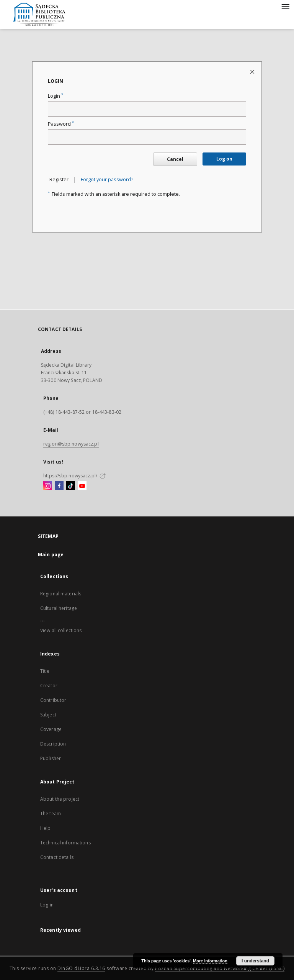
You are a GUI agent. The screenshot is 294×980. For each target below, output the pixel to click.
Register (59, 179)
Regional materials (61, 594)
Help (45, 828)
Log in (47, 905)
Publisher (51, 758)
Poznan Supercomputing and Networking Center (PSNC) (220, 968)
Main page (51, 555)
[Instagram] (48, 486)
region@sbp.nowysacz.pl (71, 444)
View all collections (61, 630)
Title (45, 671)
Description (53, 744)
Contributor (53, 700)
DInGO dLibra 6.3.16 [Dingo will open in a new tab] (81, 968)
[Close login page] (253, 71)
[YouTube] (82, 486)
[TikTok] (71, 486)
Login (56, 96)
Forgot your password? (107, 179)
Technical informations (65, 843)
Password (61, 124)
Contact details (57, 857)
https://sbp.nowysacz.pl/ (74, 476)
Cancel (175, 159)
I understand (255, 961)
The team (51, 814)
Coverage (51, 729)
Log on (224, 159)
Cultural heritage (59, 608)
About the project (60, 799)
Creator (49, 686)
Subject (48, 715)
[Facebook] (59, 486)
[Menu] (285, 6)
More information (210, 961)
